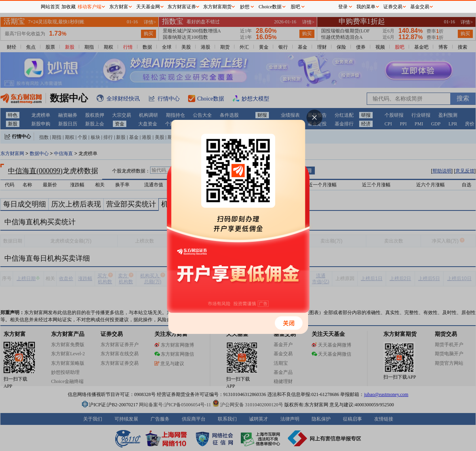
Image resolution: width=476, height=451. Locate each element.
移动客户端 (89, 7)
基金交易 (420, 7)
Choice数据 (270, 7)
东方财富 (119, 7)
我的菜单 (366, 7)
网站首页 (50, 7)
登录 (343, 7)
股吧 (295, 7)
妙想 (245, 7)
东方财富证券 (182, 7)
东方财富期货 (217, 7)
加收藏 (69, 7)
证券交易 (393, 7)
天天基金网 (148, 7)
